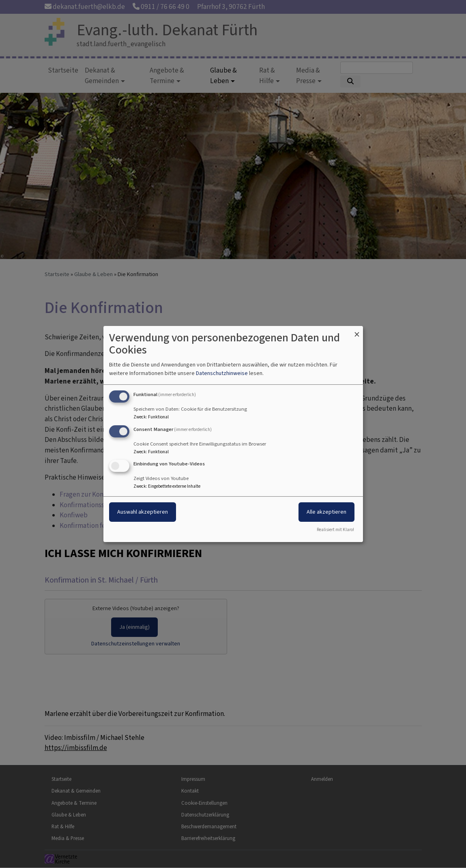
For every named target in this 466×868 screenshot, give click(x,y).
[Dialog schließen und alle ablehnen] (357, 331)
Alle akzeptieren (326, 512)
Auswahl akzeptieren (143, 512)
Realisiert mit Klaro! (335, 530)
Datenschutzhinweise (222, 373)
